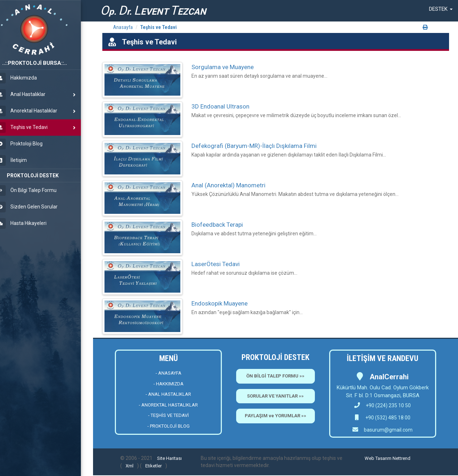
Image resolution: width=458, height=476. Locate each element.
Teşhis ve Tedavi (159, 27)
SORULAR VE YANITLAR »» (275, 396)
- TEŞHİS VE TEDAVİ (169, 415)
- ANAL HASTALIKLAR (168, 394)
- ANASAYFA (169, 373)
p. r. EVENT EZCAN (153, 11)
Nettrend (401, 458)
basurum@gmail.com (388, 430)
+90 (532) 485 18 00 (387, 418)
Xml (130, 466)
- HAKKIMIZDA (169, 384)
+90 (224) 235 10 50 (383, 405)
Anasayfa (123, 27)
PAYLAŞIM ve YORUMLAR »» (276, 416)
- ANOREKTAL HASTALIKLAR (168, 405)
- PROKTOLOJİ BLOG (169, 426)
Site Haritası (169, 458)
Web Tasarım (378, 458)
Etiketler (154, 466)
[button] (441, 9)
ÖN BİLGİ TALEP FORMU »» (275, 376)
